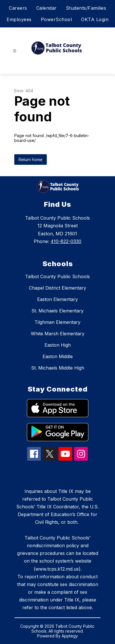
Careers (18, 8)
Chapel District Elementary (57, 288)
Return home (31, 160)
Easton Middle (58, 356)
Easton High (58, 345)
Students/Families (86, 8)
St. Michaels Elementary (57, 311)
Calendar (47, 8)
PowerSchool (57, 19)
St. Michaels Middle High (58, 368)
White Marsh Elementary (58, 334)
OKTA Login (95, 19)
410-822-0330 (66, 241)
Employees (19, 19)
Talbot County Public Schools (57, 276)
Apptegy (70, 636)
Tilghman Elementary (57, 322)
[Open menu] (15, 51)
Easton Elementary (57, 299)
